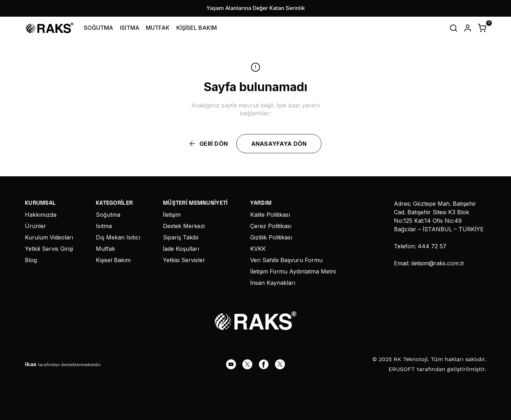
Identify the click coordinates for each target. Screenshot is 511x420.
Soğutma (108, 215)
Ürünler (35, 226)
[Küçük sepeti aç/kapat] (482, 28)
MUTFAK (158, 28)
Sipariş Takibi (181, 237)
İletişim (172, 215)
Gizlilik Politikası (271, 237)
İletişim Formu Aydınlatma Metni (293, 271)
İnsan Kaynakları (273, 283)
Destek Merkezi (184, 226)
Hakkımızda (41, 215)
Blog (31, 260)
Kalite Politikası (270, 215)
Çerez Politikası (271, 226)
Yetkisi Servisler (184, 260)
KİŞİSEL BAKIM (197, 28)
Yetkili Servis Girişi (49, 249)
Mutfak (105, 249)
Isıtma (104, 226)
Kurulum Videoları (49, 237)
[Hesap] (468, 28)
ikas (31, 364)
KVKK (258, 249)
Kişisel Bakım (113, 260)
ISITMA (130, 28)
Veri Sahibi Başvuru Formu (286, 260)
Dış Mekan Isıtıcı (118, 237)
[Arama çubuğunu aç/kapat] (454, 28)
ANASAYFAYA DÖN (279, 144)
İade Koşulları (181, 249)
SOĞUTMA (98, 28)
